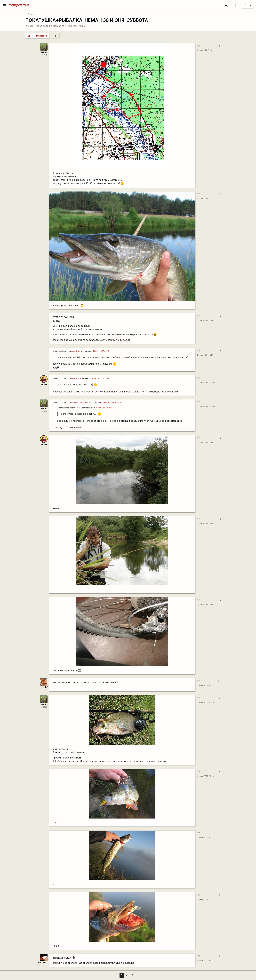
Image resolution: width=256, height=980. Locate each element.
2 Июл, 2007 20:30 (205, 776)
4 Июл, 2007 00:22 (76, 26)
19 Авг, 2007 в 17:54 (102, 351)
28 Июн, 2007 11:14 (205, 50)
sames (61, 26)
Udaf (45, 687)
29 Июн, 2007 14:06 (206, 320)
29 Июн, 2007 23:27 (206, 383)
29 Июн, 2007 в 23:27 (112, 403)
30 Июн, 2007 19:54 (206, 524)
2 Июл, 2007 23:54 (205, 961)
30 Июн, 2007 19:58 (206, 605)
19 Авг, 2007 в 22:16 (100, 379)
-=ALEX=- (43, 962)
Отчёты (30, 14)
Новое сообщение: (46, 26)
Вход (248, 5)
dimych (74, 379)
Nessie (44, 384)
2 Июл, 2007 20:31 (205, 838)
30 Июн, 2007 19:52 (206, 443)
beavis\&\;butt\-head (80, 403)
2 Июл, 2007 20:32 (205, 899)
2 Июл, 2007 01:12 (205, 685)
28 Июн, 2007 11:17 (205, 199)
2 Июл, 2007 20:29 (205, 703)
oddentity (75, 351)
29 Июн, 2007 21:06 (206, 355)
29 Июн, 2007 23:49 (206, 407)
